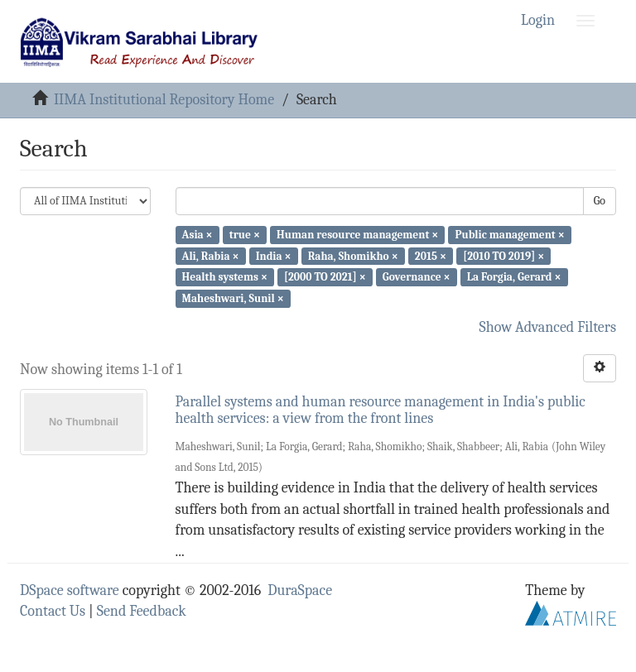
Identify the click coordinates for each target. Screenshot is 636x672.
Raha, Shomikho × (353, 255)
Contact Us (53, 611)
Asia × (198, 235)
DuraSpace (300, 590)
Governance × (417, 277)
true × (245, 235)
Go (600, 201)
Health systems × (225, 277)
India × (274, 255)
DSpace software (70, 590)
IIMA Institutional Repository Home (164, 100)
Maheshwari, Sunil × (233, 298)
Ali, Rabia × (211, 255)
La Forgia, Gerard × (514, 277)
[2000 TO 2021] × (325, 277)
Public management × (509, 235)
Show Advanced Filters (548, 327)
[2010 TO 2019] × (503, 255)
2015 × (431, 255)
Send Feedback (142, 611)
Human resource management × (357, 235)
